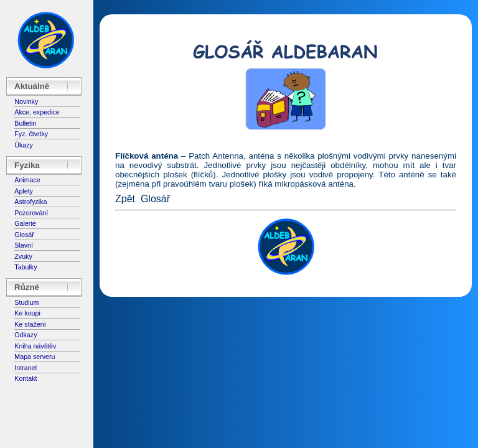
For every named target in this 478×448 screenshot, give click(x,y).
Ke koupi (27, 313)
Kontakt (26, 378)
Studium (26, 302)
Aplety (24, 191)
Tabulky (26, 267)
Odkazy (26, 335)
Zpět (125, 199)
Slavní (24, 245)
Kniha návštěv (35, 346)
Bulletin (25, 123)
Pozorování (31, 213)
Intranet (26, 368)
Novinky (26, 101)
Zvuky (23, 256)
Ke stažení (30, 324)
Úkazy (24, 145)
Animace (27, 180)
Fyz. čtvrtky (31, 134)
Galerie (25, 223)
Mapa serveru (35, 357)
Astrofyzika (30, 202)
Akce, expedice (37, 112)
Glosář (24, 235)
